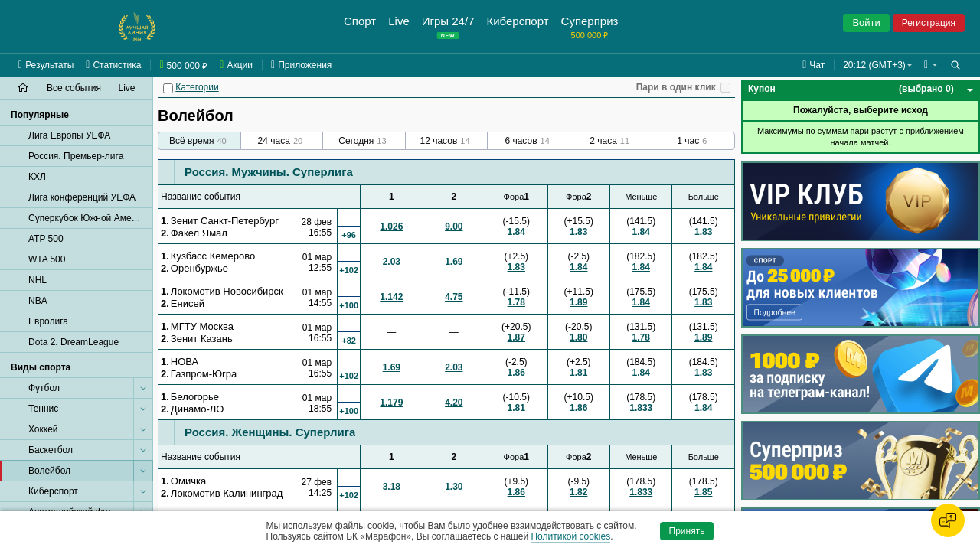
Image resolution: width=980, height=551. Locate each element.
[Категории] (168, 88)
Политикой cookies (570, 536)
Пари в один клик (676, 87)
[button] (931, 65)
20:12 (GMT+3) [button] (874, 65)
